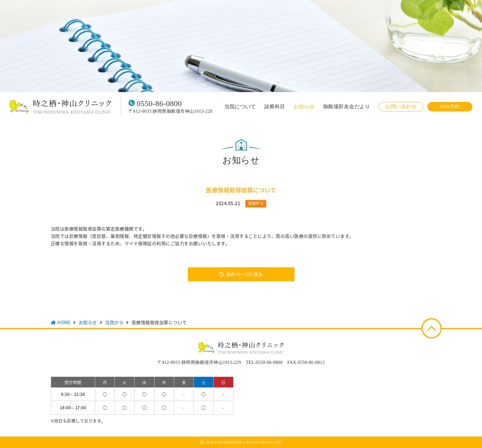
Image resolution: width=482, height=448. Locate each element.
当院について (240, 107)
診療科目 (275, 107)
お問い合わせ (401, 107)
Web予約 (450, 107)
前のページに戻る (245, 274)
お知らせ (304, 107)
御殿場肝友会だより (347, 107)
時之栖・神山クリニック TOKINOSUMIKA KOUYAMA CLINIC (60, 107)
